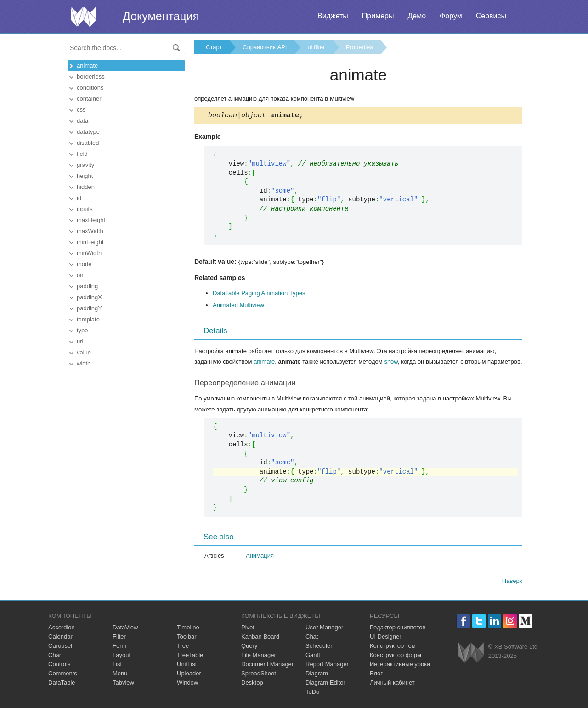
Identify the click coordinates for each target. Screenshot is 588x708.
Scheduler (319, 647)
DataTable (62, 684)
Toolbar (187, 638)
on (80, 275)
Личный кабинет (392, 684)
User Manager (324, 629)
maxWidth (90, 231)
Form (119, 647)
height (85, 176)
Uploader (189, 675)
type (82, 330)
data (82, 121)
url (80, 341)
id (79, 198)
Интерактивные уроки (400, 665)
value (84, 352)
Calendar (60, 638)
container (89, 99)
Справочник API (265, 47)
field (82, 154)
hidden (86, 187)
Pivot (248, 629)
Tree (183, 647)
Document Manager (267, 665)
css (81, 110)
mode (84, 264)
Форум (451, 16)
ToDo (312, 693)
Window (187, 684)
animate (87, 66)
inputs (85, 209)
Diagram (317, 675)
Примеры (378, 16)
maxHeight (91, 220)
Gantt (313, 656)
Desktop (252, 684)
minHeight (90, 242)
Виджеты (333, 16)
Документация (161, 16)
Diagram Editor (325, 684)
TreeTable (190, 656)
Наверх (512, 582)
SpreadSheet (259, 675)
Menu (120, 675)
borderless (91, 77)
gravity (85, 165)
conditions (90, 88)
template (88, 319)
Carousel (60, 647)
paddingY (89, 308)
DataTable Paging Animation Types (259, 294)
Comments (63, 675)
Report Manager (327, 665)
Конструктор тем (393, 647)
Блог (376, 675)
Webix (471, 654)
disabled (88, 143)
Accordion (62, 629)
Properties (359, 47)
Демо (417, 16)
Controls (59, 665)
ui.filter (316, 47)
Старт (214, 47)
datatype (88, 132)
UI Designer (386, 638)
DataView (125, 629)
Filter (119, 638)
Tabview (123, 684)
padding (87, 286)
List (117, 665)
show (391, 363)
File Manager (259, 656)
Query (249, 647)
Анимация (260, 557)
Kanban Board (260, 638)
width (84, 363)
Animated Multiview (238, 306)
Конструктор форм (396, 656)
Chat (312, 638)
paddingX (89, 297)
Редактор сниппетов (398, 629)
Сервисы (491, 16)
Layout (122, 656)
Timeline (188, 629)
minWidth (89, 253)
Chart (56, 656)
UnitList (187, 665)
